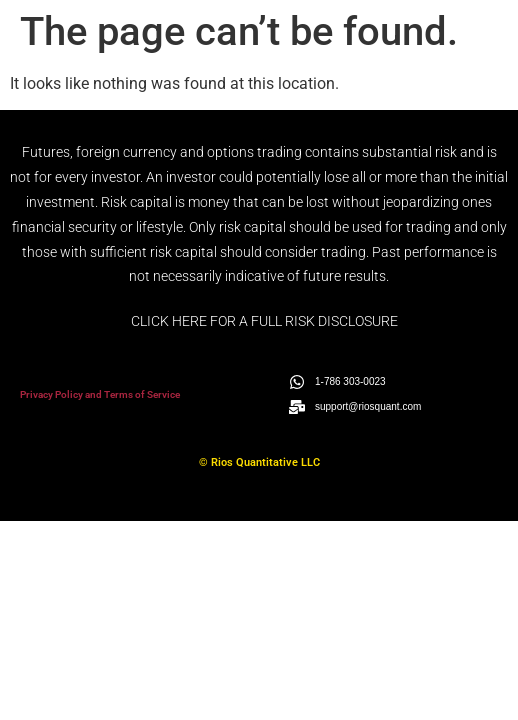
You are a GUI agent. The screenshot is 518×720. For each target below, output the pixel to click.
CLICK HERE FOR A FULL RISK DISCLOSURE (264, 321)
